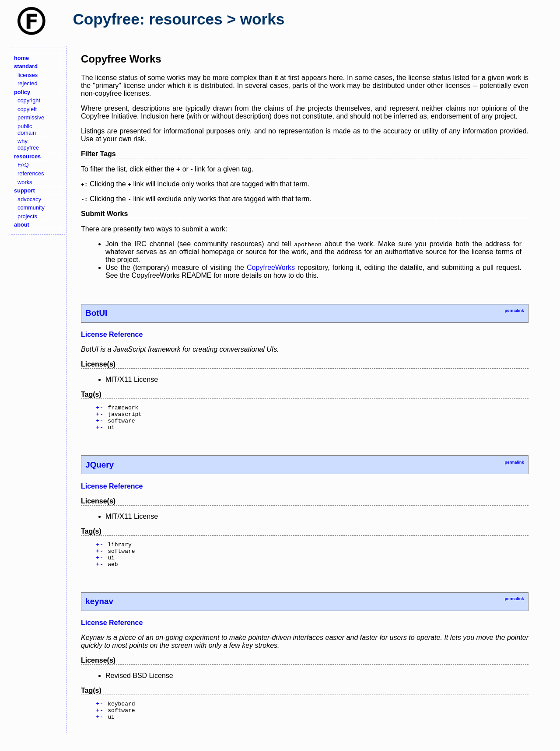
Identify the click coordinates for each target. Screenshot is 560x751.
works (25, 182)
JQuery (99, 470)
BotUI (96, 313)
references (31, 173)
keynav (99, 612)
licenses (28, 75)
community (31, 208)
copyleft (27, 109)
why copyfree (28, 144)
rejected (28, 83)
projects (27, 216)
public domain (27, 129)
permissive (31, 117)
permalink (514, 311)
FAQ (23, 165)
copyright (29, 100)
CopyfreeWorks (271, 267)
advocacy (29, 199)
